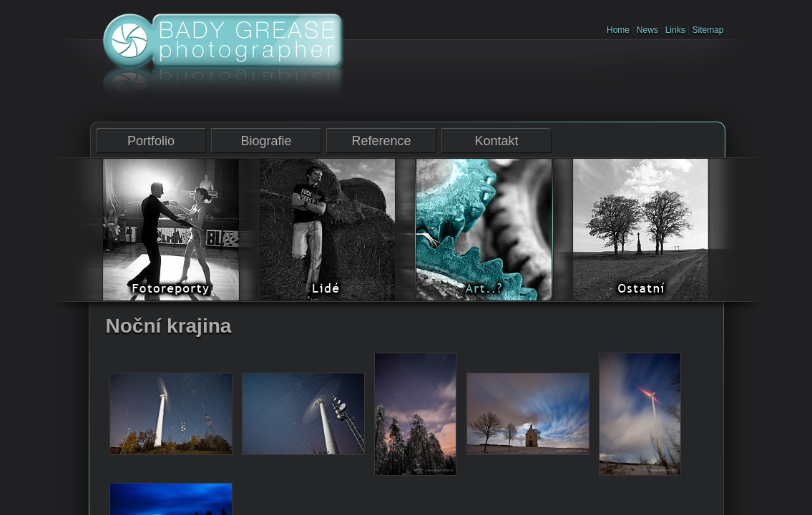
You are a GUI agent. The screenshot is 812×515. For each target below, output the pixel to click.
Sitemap (708, 30)
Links (675, 30)
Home (618, 30)
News (647, 30)
